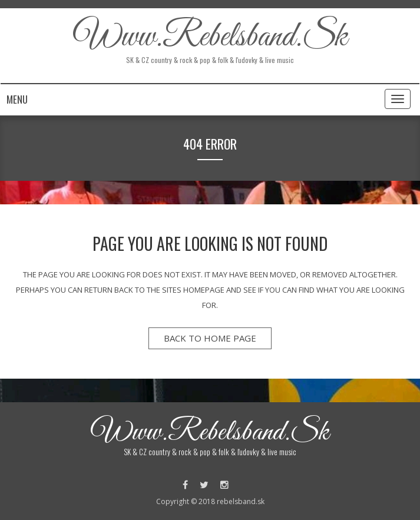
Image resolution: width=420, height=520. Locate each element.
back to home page (210, 338)
